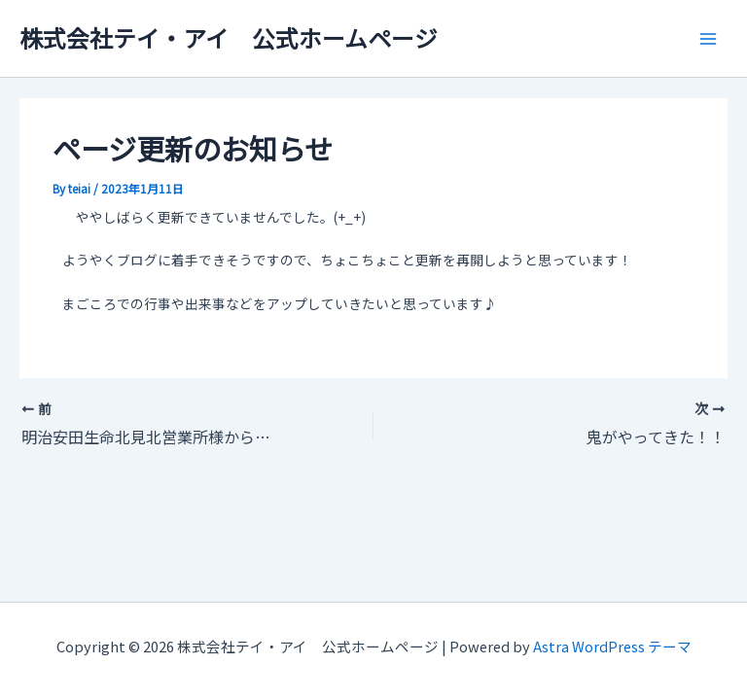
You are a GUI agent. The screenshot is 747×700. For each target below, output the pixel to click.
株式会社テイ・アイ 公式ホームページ (229, 37)
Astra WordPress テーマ (612, 646)
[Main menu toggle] (709, 38)
